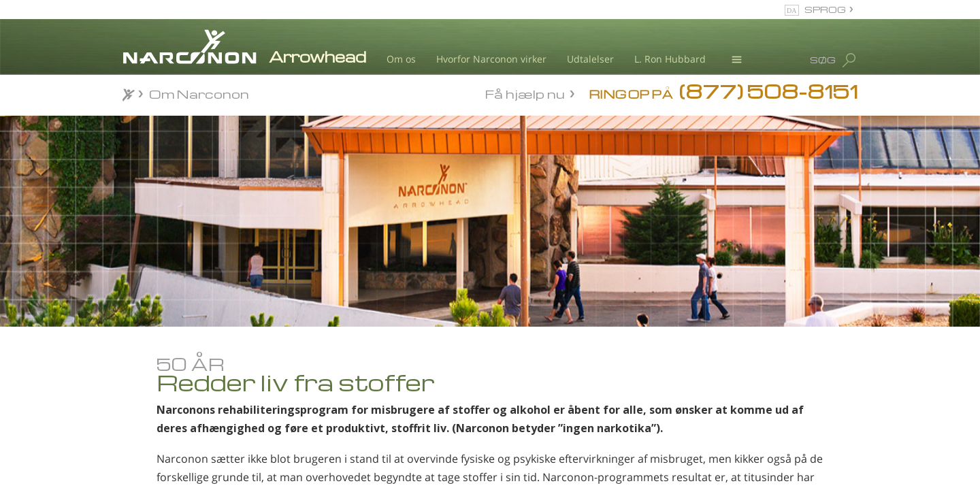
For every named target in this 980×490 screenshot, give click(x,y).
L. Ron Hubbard (670, 59)
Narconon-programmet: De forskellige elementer (197, 459)
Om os (401, 59)
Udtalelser (590, 59)
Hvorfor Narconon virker (491, 59)
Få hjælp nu (525, 93)
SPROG (825, 9)
